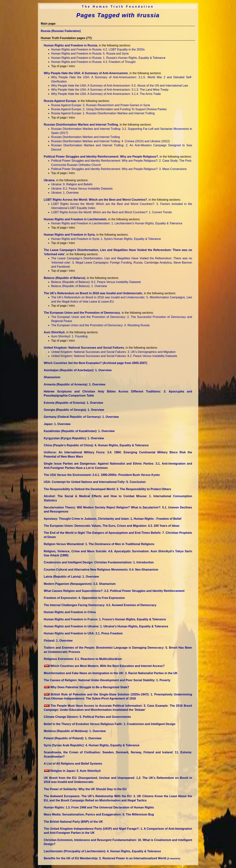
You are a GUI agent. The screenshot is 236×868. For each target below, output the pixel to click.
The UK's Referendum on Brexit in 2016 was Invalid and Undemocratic (93, 293)
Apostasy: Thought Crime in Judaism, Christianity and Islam (113, 519)
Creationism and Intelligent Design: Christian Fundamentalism (99, 562)
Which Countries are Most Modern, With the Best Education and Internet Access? (104, 666)
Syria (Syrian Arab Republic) (92, 745)
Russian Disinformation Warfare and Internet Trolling (81, 125)
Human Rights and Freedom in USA (83, 633)
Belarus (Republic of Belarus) (65, 278)
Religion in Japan (72, 771)
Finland (58, 641)
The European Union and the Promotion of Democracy (82, 313)
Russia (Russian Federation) (61, 31)
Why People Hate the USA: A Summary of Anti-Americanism (86, 73)
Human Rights (99, 807)
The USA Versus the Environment (102, 475)
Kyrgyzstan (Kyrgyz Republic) (74, 438)
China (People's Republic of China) (96, 445)
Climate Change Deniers (87, 717)
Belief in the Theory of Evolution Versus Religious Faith (110, 724)
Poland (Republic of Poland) (73, 738)
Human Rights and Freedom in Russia (71, 45)
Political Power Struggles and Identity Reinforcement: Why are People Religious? (101, 157)
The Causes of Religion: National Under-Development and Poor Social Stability (107, 680)
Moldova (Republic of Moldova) (75, 731)
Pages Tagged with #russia (118, 15)
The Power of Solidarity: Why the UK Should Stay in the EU (85, 789)
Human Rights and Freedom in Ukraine (106, 626)
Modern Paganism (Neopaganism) (80, 584)
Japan (57, 424)
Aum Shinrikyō (54, 332)
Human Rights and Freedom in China (70, 612)
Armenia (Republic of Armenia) (75, 384)
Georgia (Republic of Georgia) (74, 410)
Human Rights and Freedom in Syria (69, 235)
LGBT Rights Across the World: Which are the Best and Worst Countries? (96, 200)
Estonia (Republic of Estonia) (74, 403)
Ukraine (49, 180)
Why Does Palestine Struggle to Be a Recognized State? (87, 687)
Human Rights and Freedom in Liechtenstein (75, 219)
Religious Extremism (83, 659)
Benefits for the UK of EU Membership (112, 858)
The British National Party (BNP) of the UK (73, 822)
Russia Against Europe (60, 101)
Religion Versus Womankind (99, 544)
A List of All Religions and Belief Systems (73, 764)
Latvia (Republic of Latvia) (71, 577)
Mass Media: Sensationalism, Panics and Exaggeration (99, 814)
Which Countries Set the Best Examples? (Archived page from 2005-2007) (96, 363)
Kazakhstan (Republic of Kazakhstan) (79, 431)
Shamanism (52, 377)
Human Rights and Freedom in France (105, 619)
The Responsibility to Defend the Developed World (108, 489)
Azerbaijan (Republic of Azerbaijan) (78, 370)
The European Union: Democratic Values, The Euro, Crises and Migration (112, 526)
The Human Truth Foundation (118, 7)
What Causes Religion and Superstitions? (114, 591)
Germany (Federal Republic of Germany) (81, 417)
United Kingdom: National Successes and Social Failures (84, 348)
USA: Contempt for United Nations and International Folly (95, 482)
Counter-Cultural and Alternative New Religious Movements (101, 570)
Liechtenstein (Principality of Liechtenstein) (102, 851)
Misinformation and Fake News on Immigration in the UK (111, 673)
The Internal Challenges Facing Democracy (100, 605)
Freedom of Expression (84, 598)
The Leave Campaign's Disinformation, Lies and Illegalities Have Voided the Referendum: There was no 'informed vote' (122, 262)
